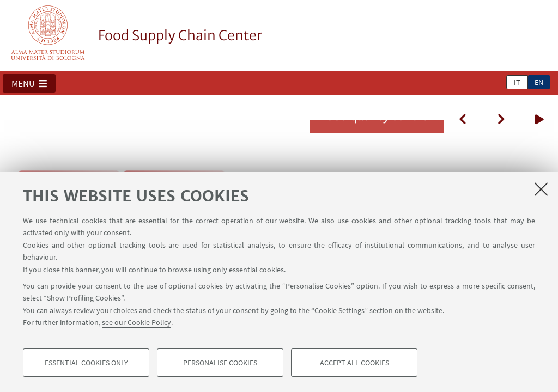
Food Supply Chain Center (180, 35)
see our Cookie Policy (137, 322)
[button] (29, 83)
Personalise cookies (220, 363)
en (539, 82)
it (517, 82)
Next (501, 118)
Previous (463, 118)
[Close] (541, 189)
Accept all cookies (354, 363)
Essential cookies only (86, 363)
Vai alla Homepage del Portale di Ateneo (48, 32)
